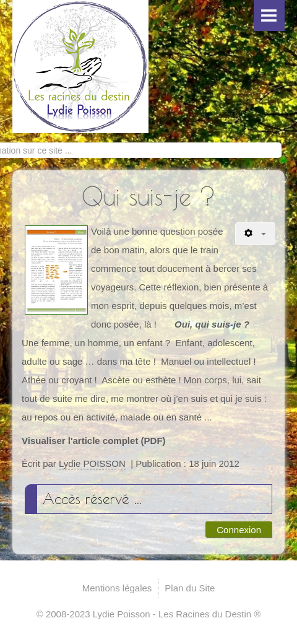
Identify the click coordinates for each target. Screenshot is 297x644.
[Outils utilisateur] (255, 234)
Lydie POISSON (92, 463)
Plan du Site (190, 588)
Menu (269, 15)
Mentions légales (117, 588)
